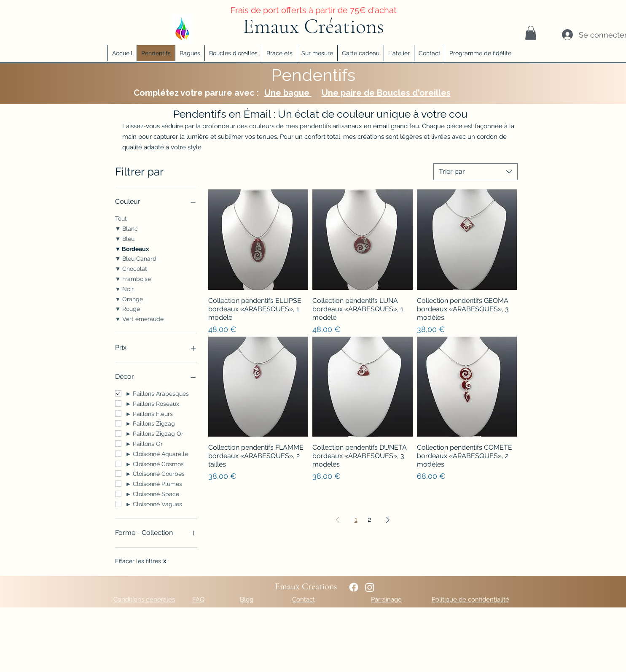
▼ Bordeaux (132, 248)
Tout (121, 218)
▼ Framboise (133, 278)
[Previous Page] (338, 520)
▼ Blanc (127, 228)
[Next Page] (388, 520)
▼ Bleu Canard (136, 258)
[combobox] (476, 172)
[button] (531, 33)
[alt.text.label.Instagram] (370, 587)
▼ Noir (125, 288)
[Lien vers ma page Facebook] (354, 587)
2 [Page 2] (369, 520)
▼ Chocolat (131, 268)
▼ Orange (129, 298)
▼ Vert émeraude (140, 318)
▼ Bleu (125, 238)
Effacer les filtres (141, 561)
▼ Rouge (128, 308)
